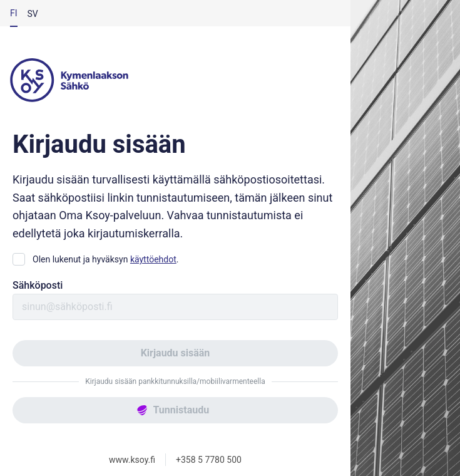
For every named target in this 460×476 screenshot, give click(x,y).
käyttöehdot (153, 259)
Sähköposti (38, 285)
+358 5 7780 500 (209, 460)
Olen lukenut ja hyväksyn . (105, 259)
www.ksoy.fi (132, 460)
